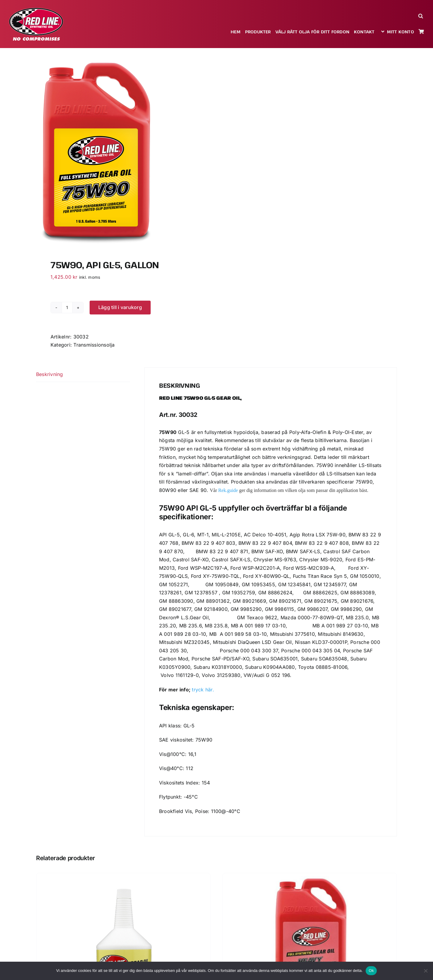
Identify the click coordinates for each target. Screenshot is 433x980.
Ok (371, 971)
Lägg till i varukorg (120, 307)
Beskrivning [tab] (50, 374)
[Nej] (425, 971)
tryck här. (203, 690)
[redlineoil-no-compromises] (36, 10)
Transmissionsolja (94, 345)
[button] (421, 16)
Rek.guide (228, 490)
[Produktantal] (67, 308)
